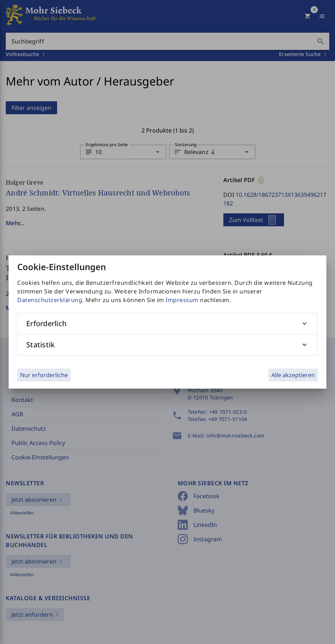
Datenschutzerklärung (50, 300)
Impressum (182, 300)
